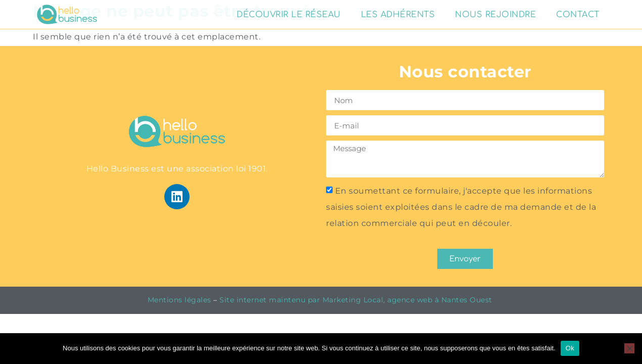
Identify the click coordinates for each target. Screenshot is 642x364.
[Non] (629, 348)
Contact (578, 15)
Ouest (482, 300)
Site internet (243, 300)
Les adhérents (398, 15)
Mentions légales (179, 300)
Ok (570, 348)
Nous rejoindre (495, 15)
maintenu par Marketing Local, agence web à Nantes (369, 300)
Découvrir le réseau (289, 15)
